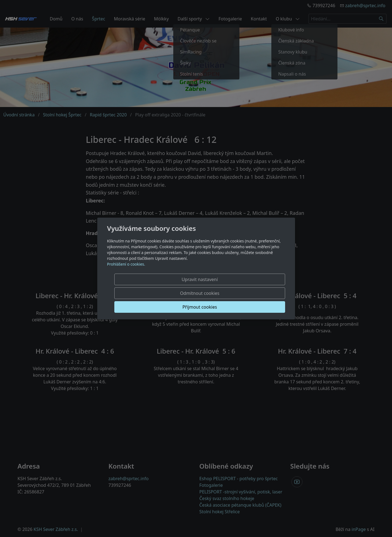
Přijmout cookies (259, 293)
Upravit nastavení (148, 293)
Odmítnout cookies (203, 293)
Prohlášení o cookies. (126, 278)
